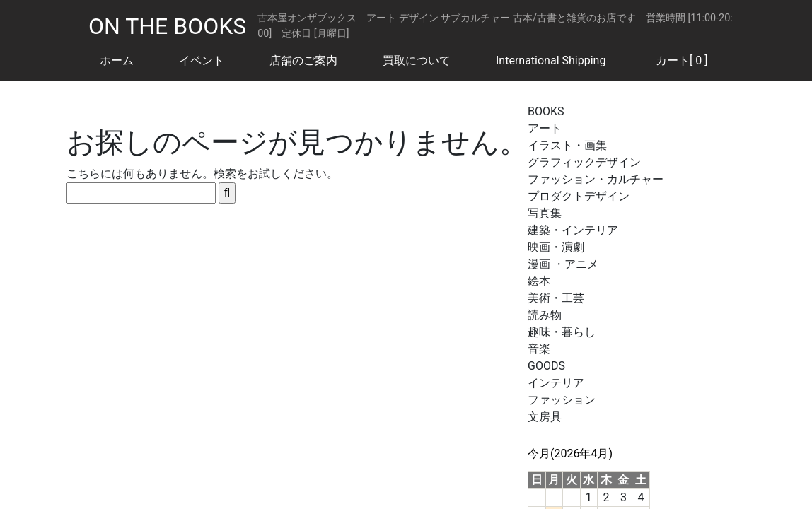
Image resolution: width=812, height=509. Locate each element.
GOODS (546, 366)
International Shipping (551, 60)
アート (545, 128)
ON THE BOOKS (167, 26)
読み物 (545, 315)
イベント (202, 60)
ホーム (117, 60)
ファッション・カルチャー (596, 179)
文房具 (545, 417)
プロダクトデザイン (579, 196)
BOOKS (546, 111)
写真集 (545, 213)
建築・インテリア (573, 230)
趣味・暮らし (562, 332)
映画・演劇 (556, 247)
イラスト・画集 (567, 145)
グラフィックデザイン (584, 162)
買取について (417, 60)
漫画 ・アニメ (563, 264)
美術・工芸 (556, 298)
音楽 (539, 349)
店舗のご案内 (303, 60)
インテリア (556, 383)
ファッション (562, 400)
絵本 (539, 281)
